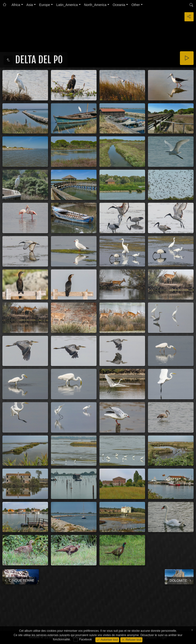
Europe (45, 5)
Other (136, 5)
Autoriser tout (109, 639)
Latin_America (67, 5)
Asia (30, 5)
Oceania (119, 5)
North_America (95, 5)
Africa (16, 5)
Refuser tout (133, 639)
